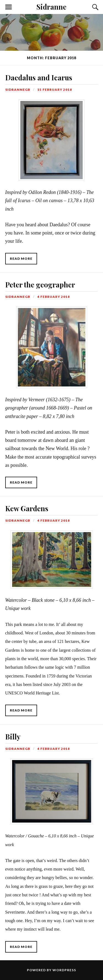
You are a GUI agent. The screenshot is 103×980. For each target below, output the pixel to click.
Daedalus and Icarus (39, 77)
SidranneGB (18, 90)
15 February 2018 (55, 90)
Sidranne (51, 7)
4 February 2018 (54, 297)
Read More (21, 259)
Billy (13, 736)
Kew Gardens (27, 508)
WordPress (64, 970)
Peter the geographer (40, 284)
